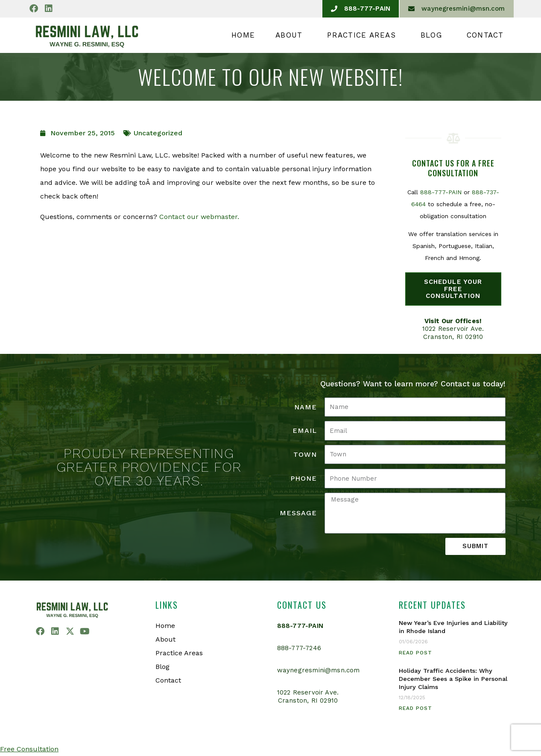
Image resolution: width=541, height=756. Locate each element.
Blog (433, 35)
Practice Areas (364, 35)
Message (298, 513)
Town (305, 454)
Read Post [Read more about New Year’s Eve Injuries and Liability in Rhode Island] (415, 653)
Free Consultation (29, 749)
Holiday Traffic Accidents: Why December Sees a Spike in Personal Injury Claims (453, 679)
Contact (485, 35)
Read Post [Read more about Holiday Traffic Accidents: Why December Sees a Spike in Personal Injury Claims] (415, 708)
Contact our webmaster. (199, 217)
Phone (304, 478)
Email (305, 431)
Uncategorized (158, 133)
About (291, 35)
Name (306, 407)
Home (243, 35)
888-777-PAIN (441, 192)
